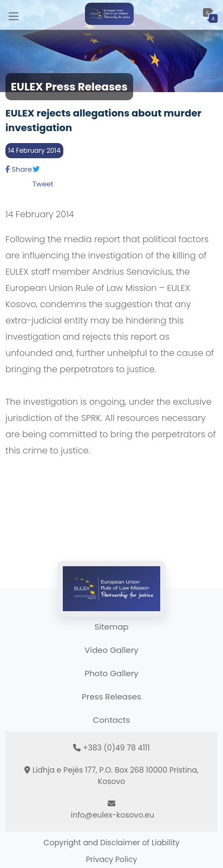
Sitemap (112, 627)
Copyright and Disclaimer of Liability (111, 843)
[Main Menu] (14, 15)
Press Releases (111, 697)
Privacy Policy (112, 859)
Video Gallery (111, 650)
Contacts (112, 720)
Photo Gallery (111, 673)
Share (19, 169)
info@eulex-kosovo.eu (113, 815)
